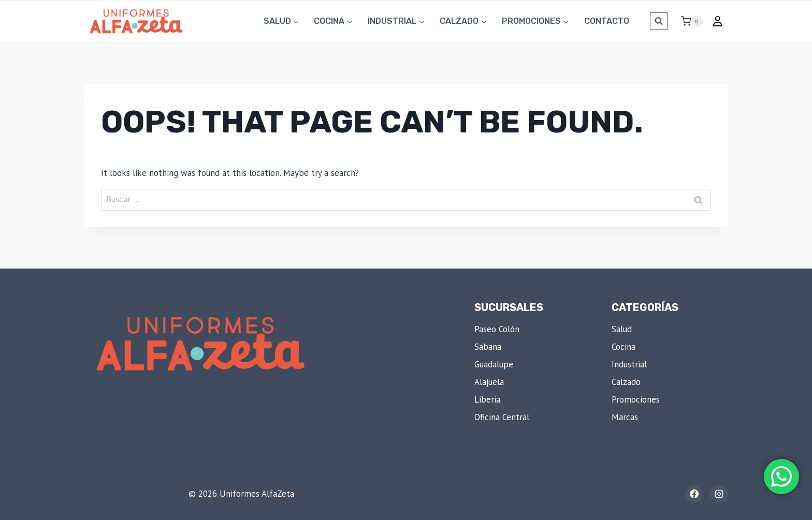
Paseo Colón (497, 329)
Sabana (488, 347)
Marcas (625, 417)
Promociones (636, 399)
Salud (622, 329)
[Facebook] (694, 494)
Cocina (624, 347)
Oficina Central (502, 417)
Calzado (626, 382)
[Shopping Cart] (688, 21)
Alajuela (489, 382)
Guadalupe (494, 364)
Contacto (607, 21)
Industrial (629, 364)
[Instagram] (719, 494)
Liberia (487, 399)
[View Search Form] (659, 21)
